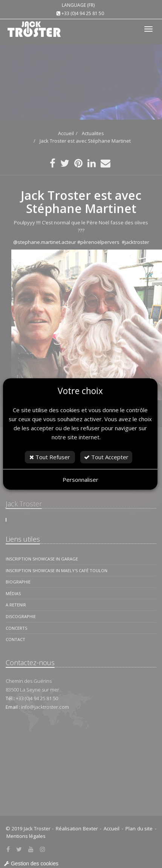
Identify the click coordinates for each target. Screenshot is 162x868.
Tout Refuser (50, 457)
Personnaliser (80, 480)
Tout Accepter (106, 457)
